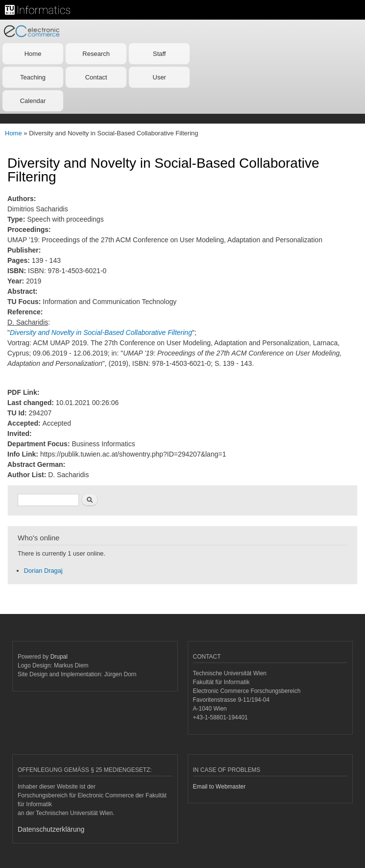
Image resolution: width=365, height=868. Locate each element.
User (159, 77)
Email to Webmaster (219, 787)
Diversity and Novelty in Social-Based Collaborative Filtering (101, 332)
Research (96, 54)
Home (33, 54)
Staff (159, 54)
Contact (96, 77)
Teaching (33, 77)
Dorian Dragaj (43, 571)
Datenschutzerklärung (51, 829)
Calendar (33, 101)
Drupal (59, 657)
